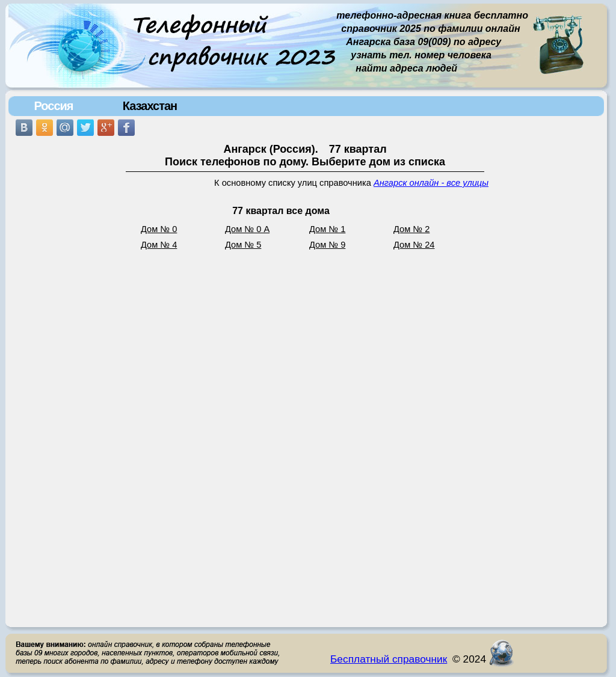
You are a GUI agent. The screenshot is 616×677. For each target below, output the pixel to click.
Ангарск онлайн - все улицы (431, 183)
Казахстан (150, 106)
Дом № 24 (414, 245)
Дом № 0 (159, 229)
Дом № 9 (327, 245)
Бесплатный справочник (389, 659)
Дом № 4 (159, 245)
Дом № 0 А (247, 229)
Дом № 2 (411, 229)
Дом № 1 (327, 229)
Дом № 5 (243, 245)
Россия (53, 106)
